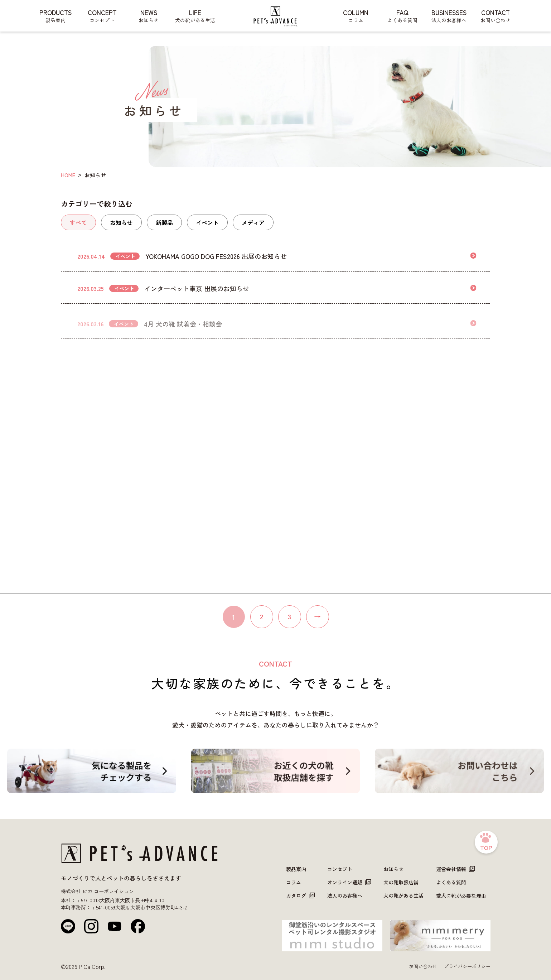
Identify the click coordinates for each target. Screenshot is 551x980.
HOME (68, 175)
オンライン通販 (349, 882)
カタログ (300, 895)
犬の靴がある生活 (403, 895)
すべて (78, 222)
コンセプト (340, 869)
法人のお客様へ (345, 895)
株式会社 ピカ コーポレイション (97, 891)
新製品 (164, 222)
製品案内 (296, 869)
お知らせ (121, 222)
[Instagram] (91, 926)
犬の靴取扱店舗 (401, 882)
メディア (253, 222)
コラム (294, 882)
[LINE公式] (68, 926)
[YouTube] (115, 926)
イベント (207, 222)
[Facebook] (138, 926)
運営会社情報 (455, 869)
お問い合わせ (423, 966)
